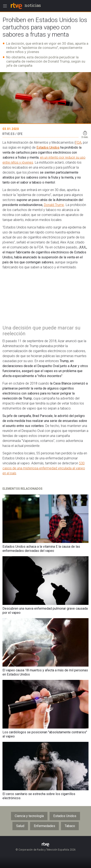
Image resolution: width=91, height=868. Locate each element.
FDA (78, 142)
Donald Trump (54, 205)
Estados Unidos (48, 147)
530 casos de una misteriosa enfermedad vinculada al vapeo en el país (44, 468)
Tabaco (70, 826)
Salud (20, 826)
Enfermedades (44, 826)
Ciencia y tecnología (29, 816)
